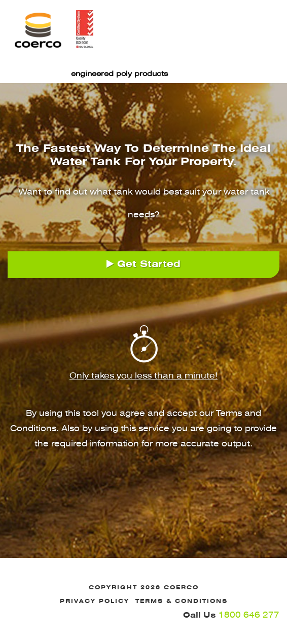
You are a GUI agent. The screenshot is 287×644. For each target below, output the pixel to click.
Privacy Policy (95, 601)
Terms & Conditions (182, 601)
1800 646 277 (231, 615)
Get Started (143, 264)
